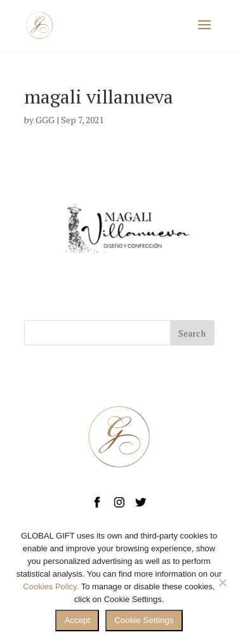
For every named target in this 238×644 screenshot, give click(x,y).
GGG (45, 120)
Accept (77, 620)
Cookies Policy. (51, 587)
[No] (222, 582)
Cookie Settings (144, 620)
